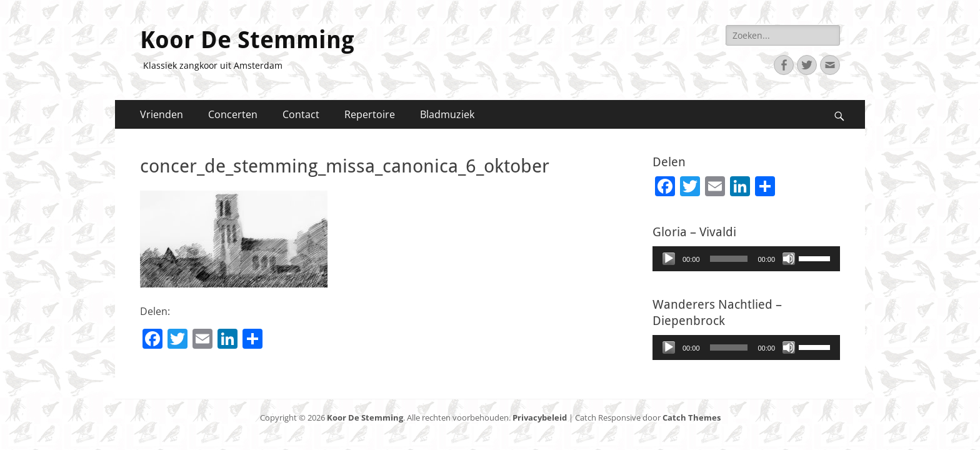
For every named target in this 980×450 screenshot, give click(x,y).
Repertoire (370, 114)
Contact (301, 114)
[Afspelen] (669, 259)
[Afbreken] (789, 259)
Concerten (233, 114)
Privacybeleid (540, 417)
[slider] (729, 259)
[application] (746, 259)
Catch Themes (692, 417)
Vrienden (162, 114)
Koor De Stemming (247, 40)
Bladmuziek (447, 114)
